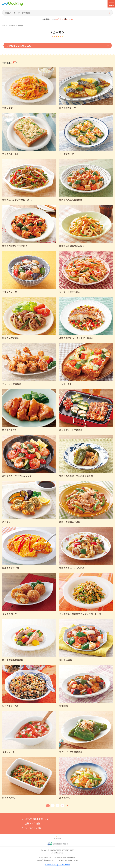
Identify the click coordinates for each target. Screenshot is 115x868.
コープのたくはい (33, 828)
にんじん (69, 19)
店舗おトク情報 (32, 823)
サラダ (63, 19)
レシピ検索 (11, 26)
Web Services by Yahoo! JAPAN (57, 864)
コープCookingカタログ (37, 819)
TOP (4, 26)
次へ (67, 806)
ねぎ (57, 19)
